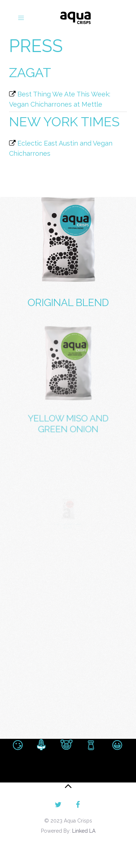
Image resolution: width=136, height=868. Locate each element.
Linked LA (84, 831)
